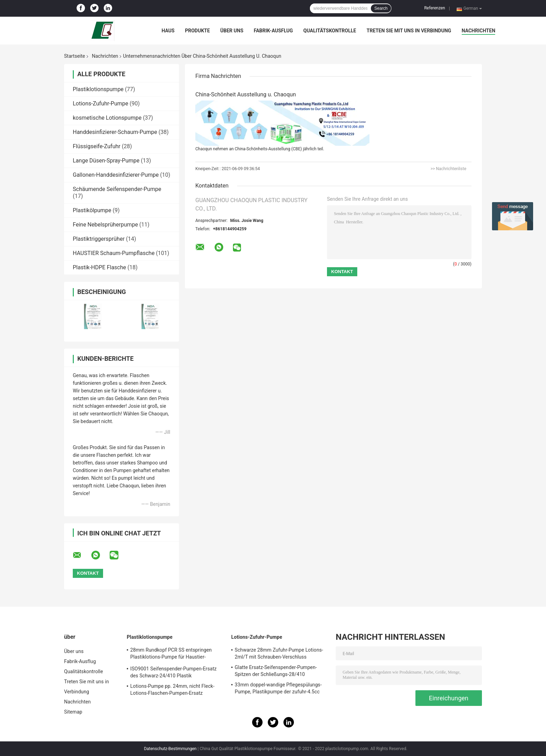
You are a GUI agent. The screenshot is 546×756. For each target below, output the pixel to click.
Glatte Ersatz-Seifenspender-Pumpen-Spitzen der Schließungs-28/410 (276, 671)
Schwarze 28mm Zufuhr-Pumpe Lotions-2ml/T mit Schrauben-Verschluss (279, 653)
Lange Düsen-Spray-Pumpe (106, 161)
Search (381, 8)
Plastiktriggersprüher (99, 239)
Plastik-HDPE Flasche (99, 267)
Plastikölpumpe (92, 210)
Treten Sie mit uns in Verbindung (409, 31)
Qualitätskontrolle (330, 31)
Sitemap (73, 712)
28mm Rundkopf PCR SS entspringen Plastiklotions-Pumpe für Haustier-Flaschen (171, 654)
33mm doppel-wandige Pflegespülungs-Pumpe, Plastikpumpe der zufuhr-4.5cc (278, 688)
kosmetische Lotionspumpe (107, 118)
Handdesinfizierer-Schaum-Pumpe (115, 132)
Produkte (197, 31)
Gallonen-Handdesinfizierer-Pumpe (116, 175)
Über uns (232, 31)
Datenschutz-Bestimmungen (170, 749)
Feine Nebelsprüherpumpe (105, 225)
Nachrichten (479, 31)
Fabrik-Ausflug (273, 31)
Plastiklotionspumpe (98, 89)
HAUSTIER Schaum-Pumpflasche (114, 253)
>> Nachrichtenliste (448, 169)
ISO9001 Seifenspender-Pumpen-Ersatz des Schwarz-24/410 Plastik (173, 672)
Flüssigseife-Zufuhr (97, 146)
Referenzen (435, 8)
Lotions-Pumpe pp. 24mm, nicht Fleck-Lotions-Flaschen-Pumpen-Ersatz (172, 690)
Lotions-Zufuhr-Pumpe (100, 104)
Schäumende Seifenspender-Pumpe (117, 189)
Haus (168, 31)
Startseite (75, 56)
